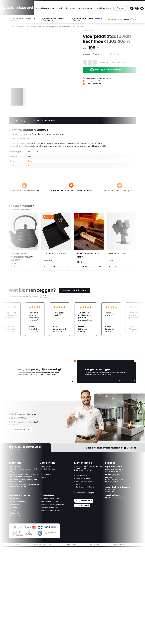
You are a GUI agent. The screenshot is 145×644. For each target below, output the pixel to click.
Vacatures (80, 490)
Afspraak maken (84, 501)
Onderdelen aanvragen (85, 493)
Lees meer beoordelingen (75, 290)
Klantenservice (82, 476)
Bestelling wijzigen (83, 478)
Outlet (90, 8)
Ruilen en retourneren (84, 481)
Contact (79, 484)
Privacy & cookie (71, 544)
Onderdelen (63, 8)
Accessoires (78, 8)
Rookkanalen (103, 8)
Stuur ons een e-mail (83, 470)
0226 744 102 (80, 468)
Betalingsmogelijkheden (85, 487)
